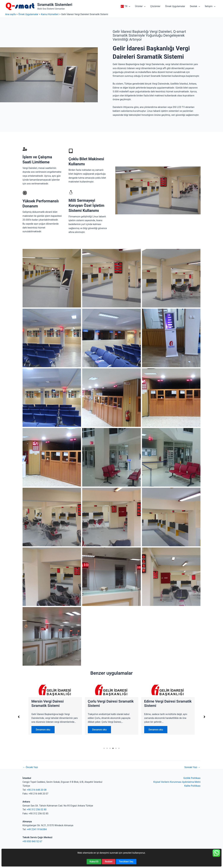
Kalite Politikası (192, 786)
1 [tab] (104, 748)
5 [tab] (116, 748)
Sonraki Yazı (192, 767)
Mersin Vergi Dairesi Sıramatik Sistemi (160, 704)
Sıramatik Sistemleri (55, 5)
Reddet (109, 862)
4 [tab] (113, 748)
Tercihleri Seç (126, 862)
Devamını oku (43, 730)
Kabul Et (94, 862)
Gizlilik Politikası (192, 778)
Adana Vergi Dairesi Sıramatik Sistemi (104, 704)
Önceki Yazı (30, 767)
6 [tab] (119, 748)
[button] (129, 6)
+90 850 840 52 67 (32, 841)
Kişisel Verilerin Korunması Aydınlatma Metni (177, 782)
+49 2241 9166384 (37, 829)
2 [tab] (107, 748)
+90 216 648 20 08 (37, 790)
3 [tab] (110, 748)
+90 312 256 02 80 (37, 810)
